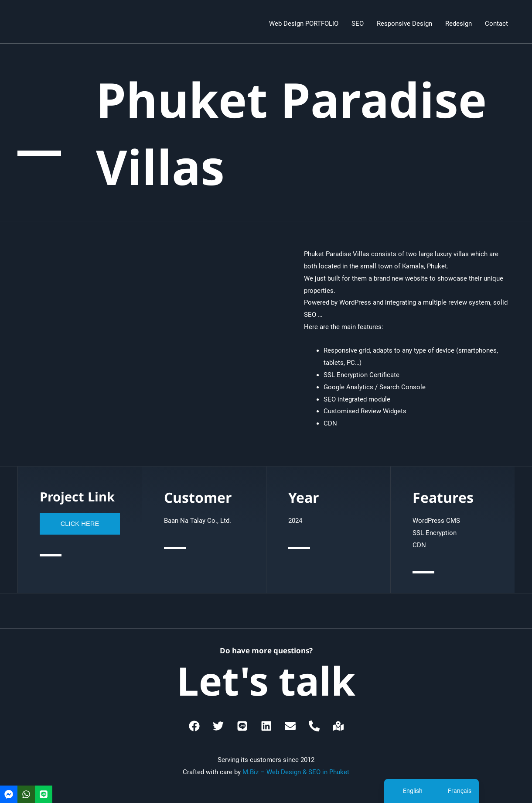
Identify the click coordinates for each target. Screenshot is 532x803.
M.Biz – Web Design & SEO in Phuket (296, 772)
